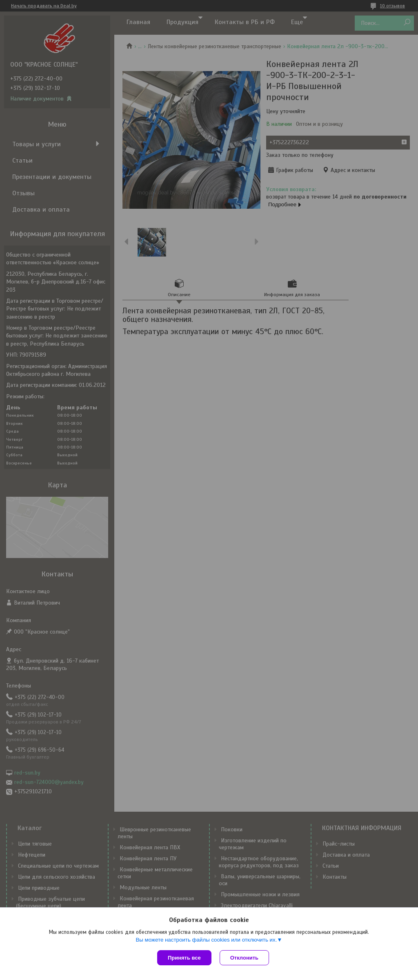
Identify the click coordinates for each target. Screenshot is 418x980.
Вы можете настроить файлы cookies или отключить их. (206, 940)
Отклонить (244, 958)
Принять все (184, 958)
